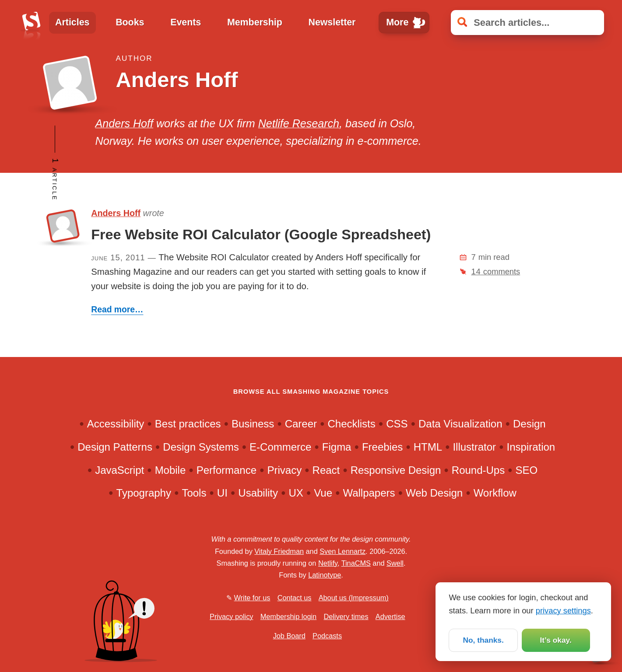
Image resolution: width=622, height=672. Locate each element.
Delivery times (346, 616)
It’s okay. (555, 640)
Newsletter (332, 22)
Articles (72, 22)
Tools (194, 493)
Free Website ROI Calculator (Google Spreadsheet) (261, 234)
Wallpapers (369, 493)
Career (301, 424)
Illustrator (474, 447)
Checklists (351, 424)
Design (529, 424)
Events (186, 22)
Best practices (188, 424)
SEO (527, 470)
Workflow (495, 493)
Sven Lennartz (343, 551)
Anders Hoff (124, 123)
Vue (323, 493)
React (326, 470)
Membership (255, 22)
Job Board (289, 636)
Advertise (390, 616)
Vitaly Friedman (279, 551)
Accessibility (116, 424)
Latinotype (325, 575)
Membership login (288, 616)
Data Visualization (460, 424)
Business (253, 424)
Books (130, 22)
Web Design (434, 493)
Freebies (382, 447)
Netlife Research (299, 123)
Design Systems (201, 447)
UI (222, 493)
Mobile (170, 470)
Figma (337, 447)
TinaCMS (356, 563)
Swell (395, 563)
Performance (227, 470)
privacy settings (563, 610)
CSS (397, 424)
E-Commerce (280, 447)
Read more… (117, 310)
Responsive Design (396, 470)
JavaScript (119, 470)
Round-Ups (478, 470)
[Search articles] (527, 23)
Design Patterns (115, 447)
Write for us (252, 598)
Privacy (285, 470)
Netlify (328, 563)
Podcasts (327, 636)
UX (296, 493)
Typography (144, 493)
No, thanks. (483, 640)
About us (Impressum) (354, 598)
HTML (428, 447)
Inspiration (531, 447)
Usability (258, 493)
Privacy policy (231, 616)
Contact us (295, 598)
